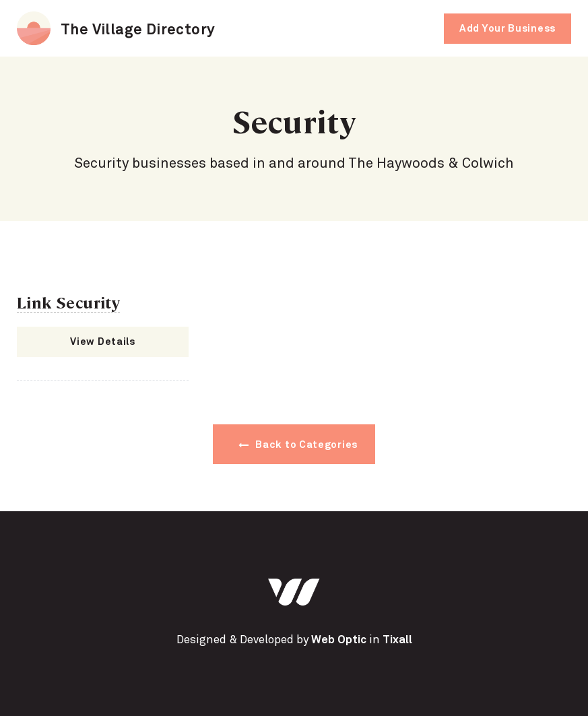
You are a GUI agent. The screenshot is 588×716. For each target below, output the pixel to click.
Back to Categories (298, 445)
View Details (102, 342)
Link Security (68, 302)
